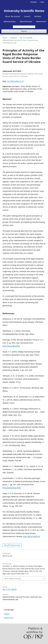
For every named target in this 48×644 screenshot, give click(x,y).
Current (27, 16)
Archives (38, 16)
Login (42, 2)
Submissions (41, 21)
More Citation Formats (13, 578)
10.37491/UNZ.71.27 (15, 81)
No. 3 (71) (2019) (26, 38)
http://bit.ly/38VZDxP (11, 346)
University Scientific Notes (24, 11)
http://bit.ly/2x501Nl (31, 536)
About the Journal (12, 16)
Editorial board (26, 21)
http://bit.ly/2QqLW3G (12, 488)
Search (24, 31)
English (7, 614)
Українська (9, 618)
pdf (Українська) (13, 545)
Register (34, 2)
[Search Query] (24, 27)
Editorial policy (10, 21)
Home (5, 38)
